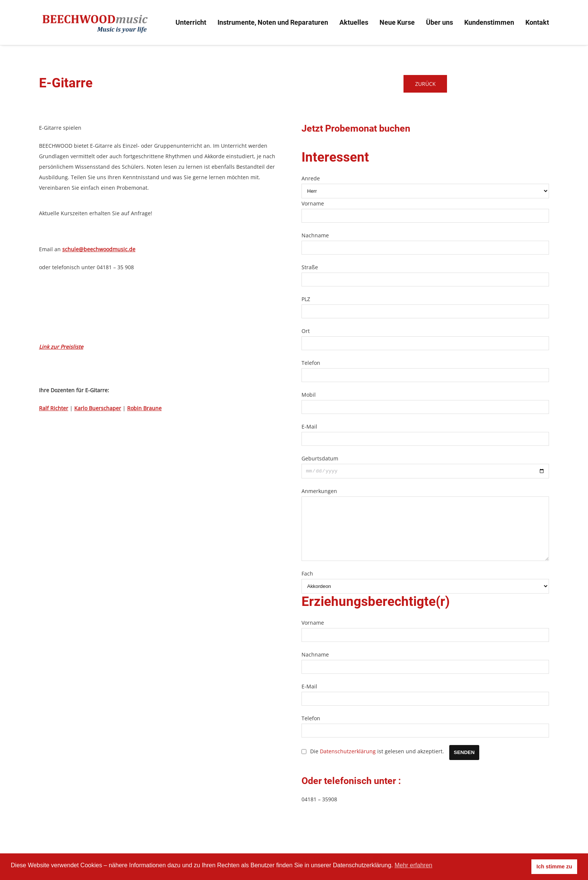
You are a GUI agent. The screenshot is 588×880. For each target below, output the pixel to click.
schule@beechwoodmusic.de (99, 249)
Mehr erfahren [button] (413, 865)
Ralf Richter (54, 408)
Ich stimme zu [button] (554, 867)
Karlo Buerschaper (98, 408)
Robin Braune (144, 408)
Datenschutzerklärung (348, 764)
